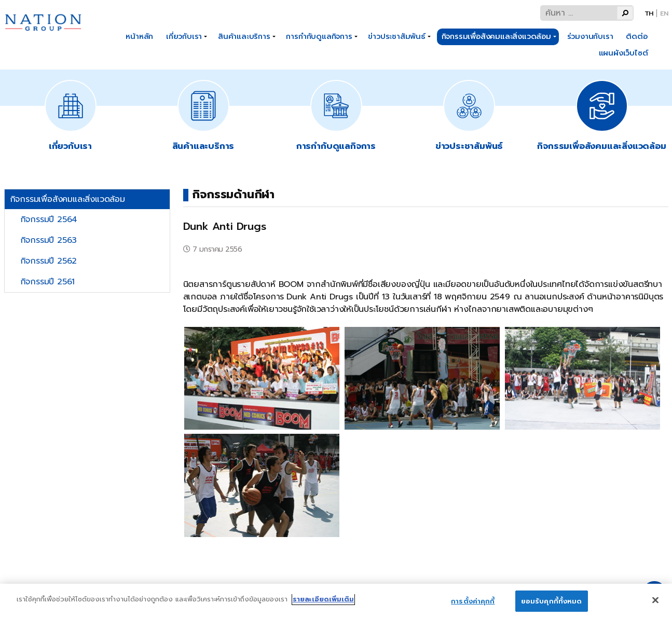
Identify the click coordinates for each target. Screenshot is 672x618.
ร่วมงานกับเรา (590, 36)
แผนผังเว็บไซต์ (623, 53)
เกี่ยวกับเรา (184, 36)
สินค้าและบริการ (244, 36)
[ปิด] (655, 604)
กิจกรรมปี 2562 (49, 261)
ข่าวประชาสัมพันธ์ (396, 36)
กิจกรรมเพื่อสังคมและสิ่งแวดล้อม (496, 36)
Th (649, 13)
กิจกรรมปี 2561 (48, 282)
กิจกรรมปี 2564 (49, 219)
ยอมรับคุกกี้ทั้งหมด (552, 605)
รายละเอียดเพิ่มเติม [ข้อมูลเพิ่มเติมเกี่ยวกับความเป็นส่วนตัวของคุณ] (323, 603)
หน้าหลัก (139, 36)
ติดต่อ (636, 36)
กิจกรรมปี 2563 (49, 240)
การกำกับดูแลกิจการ (319, 36)
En (664, 13)
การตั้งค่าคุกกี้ (473, 605)
